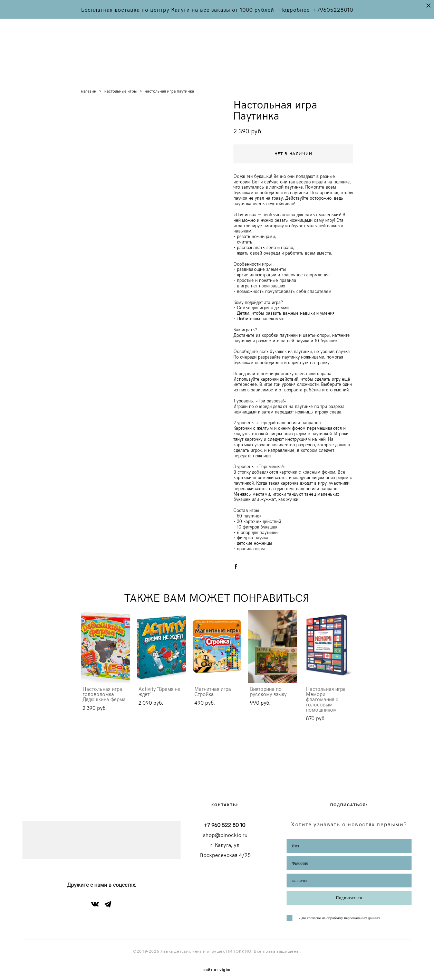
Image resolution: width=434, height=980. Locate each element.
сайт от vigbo (217, 964)
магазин (89, 85)
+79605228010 (333, 9)
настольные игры (120, 85)
